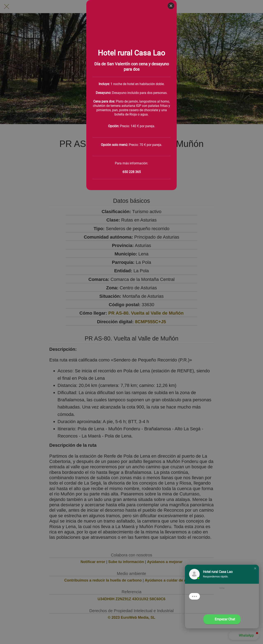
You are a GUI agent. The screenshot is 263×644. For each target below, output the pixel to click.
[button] (255, 568)
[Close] (171, 6)
